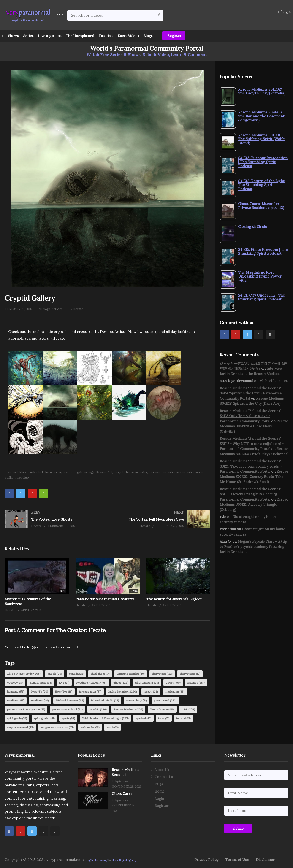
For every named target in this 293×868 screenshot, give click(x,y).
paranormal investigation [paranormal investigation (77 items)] (26, 709)
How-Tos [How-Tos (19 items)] (64, 691)
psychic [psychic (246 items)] (98, 709)
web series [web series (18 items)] (90, 727)
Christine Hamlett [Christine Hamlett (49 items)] (131, 674)
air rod (13, 472)
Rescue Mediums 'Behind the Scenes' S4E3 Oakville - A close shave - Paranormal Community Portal (250, 416)
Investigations (50, 36)
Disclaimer (265, 860)
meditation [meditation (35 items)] (175, 691)
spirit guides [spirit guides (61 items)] (44, 718)
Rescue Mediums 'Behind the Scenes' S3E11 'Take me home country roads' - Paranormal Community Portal (251, 466)
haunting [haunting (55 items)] (16, 691)
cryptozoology (84, 472)
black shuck (27, 472)
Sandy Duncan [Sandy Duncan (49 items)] (162, 709)
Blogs (148, 36)
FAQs (159, 784)
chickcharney (46, 472)
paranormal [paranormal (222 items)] (165, 700)
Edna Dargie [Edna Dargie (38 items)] (41, 683)
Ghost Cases (122, 794)
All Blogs (44, 309)
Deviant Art (104, 472)
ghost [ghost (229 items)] (121, 683)
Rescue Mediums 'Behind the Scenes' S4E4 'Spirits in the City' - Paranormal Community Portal (251, 393)
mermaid (155, 472)
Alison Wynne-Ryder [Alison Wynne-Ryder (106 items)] (24, 674)
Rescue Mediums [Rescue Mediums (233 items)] (128, 709)
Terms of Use (237, 860)
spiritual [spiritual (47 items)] (143, 718)
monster (169, 472)
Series (28, 36)
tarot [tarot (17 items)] (164, 718)
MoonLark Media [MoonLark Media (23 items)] (105, 700)
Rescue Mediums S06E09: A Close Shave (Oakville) (254, 426)
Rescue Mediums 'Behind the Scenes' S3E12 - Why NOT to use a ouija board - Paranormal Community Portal (252, 444)
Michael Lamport (273, 381)
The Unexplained (80, 36)
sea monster (185, 472)
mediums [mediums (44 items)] (40, 700)
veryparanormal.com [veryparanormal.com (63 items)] (57, 727)
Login (285, 12)
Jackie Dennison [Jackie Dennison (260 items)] (123, 691)
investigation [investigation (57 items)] (90, 691)
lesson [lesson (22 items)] (151, 691)
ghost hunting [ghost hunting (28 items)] (147, 683)
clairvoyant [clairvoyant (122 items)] (162, 674)
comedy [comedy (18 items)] (15, 683)
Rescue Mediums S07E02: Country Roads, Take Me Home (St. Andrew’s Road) (254, 477)
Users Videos (128, 36)
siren (199, 472)
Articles (57, 309)
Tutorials (106, 36)
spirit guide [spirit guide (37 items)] (17, 718)
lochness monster (135, 472)
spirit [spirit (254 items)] (188, 709)
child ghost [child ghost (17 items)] (100, 674)
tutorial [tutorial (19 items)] (183, 718)
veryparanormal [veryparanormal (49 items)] (20, 727)
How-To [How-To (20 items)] (40, 691)
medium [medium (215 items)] (16, 700)
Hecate (97, 630)
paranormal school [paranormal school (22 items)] (67, 709)
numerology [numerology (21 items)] (136, 700)
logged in (35, 647)
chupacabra (64, 472)
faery (117, 472)
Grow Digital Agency (124, 860)
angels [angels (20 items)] (55, 674)
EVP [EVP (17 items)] (64, 683)
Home (160, 791)
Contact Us (164, 777)
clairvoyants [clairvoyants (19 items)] (190, 674)
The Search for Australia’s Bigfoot (174, 599)
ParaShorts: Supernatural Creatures (105, 599)
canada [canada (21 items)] (76, 674)
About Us (162, 770)
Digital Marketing (97, 860)
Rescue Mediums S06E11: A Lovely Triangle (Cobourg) (254, 504)
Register (174, 36)
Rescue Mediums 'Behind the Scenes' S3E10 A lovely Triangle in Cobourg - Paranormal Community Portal (250, 494)
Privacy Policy (206, 860)
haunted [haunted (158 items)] (196, 683)
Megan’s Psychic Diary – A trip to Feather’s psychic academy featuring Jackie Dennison (253, 547)
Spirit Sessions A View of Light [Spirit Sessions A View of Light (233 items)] (105, 718)
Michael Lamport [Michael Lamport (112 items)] (70, 700)
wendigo (23, 478)
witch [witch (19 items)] (113, 727)
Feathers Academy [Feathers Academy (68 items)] (91, 683)
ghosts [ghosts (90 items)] (173, 683)
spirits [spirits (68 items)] (68, 718)
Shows (13, 36)
